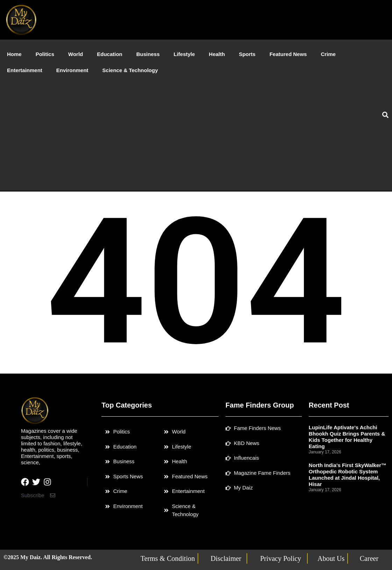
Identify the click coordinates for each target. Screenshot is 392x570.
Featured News (288, 54)
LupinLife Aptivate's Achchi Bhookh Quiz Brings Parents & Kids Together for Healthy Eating (347, 437)
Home (14, 54)
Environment (72, 70)
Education (110, 54)
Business (148, 54)
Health (217, 54)
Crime (328, 54)
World (76, 54)
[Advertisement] (183, 131)
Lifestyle (184, 54)
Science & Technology (130, 70)
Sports (247, 54)
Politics (45, 54)
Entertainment (25, 70)
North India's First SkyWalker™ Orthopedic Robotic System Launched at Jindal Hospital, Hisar (348, 475)
